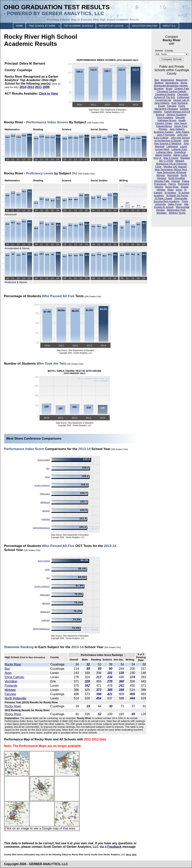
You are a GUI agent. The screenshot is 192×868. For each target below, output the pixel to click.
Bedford (159, 83)
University (160, 204)
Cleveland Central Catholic (172, 91)
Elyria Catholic (42, 485)
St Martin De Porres (177, 196)
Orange (176, 181)
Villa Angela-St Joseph (171, 206)
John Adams (183, 132)
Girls (134, 855)
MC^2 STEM (166, 161)
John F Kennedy (166, 135)
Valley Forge (175, 204)
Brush (169, 89)
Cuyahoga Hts (163, 100)
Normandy (173, 175)
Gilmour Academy (177, 115)
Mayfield (185, 158)
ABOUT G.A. (169, 26)
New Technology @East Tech (171, 169)
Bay (157, 80)
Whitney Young (177, 213)
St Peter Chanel (163, 198)
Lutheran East (179, 149)
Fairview (172, 106)
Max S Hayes (171, 158)
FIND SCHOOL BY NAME (42, 26)
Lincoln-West (162, 149)
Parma (172, 184)
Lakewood (172, 146)
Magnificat (180, 152)
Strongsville (181, 198)
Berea (184, 83)
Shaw (171, 190)
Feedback (114, 847)
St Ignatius (170, 193)
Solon (179, 190)
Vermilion (45, 502)
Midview (46, 511)
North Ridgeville (41, 528)
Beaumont (182, 80)
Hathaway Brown (167, 120)
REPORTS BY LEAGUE (111, 26)
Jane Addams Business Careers (169, 130)
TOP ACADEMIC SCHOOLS (78, 26)
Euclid (162, 106)
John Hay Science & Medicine (172, 142)
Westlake (162, 213)
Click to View (48, 94)
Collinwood (183, 97)
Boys (129, 855)
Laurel (183, 146)
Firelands (45, 494)
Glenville (180, 117)
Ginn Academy (165, 117)
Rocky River (172, 187)
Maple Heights (163, 155)
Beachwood (167, 80)
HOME (19, 26)
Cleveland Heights (165, 94)
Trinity (185, 201)
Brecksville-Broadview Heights (171, 86)
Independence (164, 126)
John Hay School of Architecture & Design (172, 139)
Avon (47, 477)
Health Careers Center (170, 122)
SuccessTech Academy (167, 201)
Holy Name (180, 123)
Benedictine (172, 83)
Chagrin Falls (182, 89)
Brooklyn (159, 89)
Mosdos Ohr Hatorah (175, 167)
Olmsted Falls (162, 181)
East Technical (180, 103)
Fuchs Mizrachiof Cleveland (170, 107)
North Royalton (177, 178)
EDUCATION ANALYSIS (145, 26)
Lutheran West (164, 152)
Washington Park (176, 210)
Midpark (180, 161)
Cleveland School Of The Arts (171, 96)
